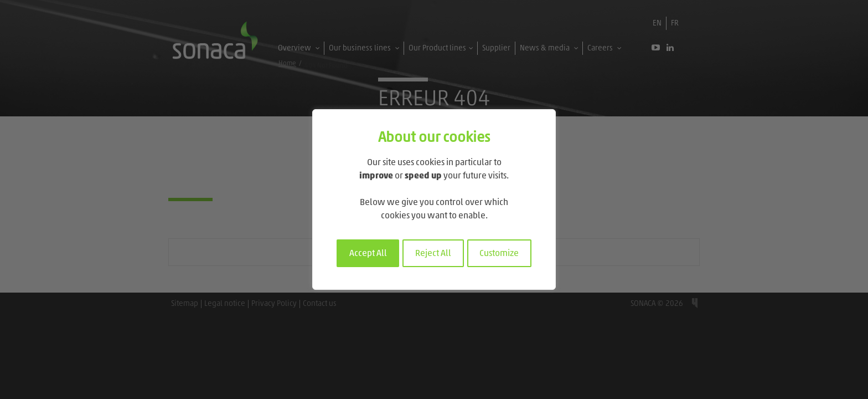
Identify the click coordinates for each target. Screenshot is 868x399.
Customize (499, 254)
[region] (434, 199)
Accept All (368, 254)
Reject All (433, 254)
